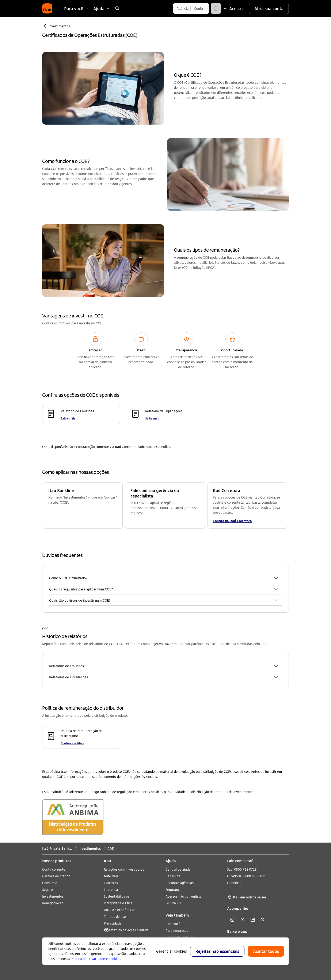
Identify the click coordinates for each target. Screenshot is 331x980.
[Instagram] (232, 866)
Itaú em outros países (247, 844)
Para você (173, 870)
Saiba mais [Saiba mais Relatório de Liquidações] (153, 418)
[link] (117, 8)
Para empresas (177, 877)
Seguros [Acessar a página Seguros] (48, 836)
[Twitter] (263, 866)
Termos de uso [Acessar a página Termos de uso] (115, 863)
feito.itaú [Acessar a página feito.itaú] (111, 822)
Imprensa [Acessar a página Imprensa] (111, 836)
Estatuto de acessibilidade (129, 876)
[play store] (242, 902)
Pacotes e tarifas (178, 890)
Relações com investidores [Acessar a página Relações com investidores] (124, 816)
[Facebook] (252, 866)
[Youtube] (242, 866)
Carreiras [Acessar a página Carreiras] (111, 829)
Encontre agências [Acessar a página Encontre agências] (180, 829)
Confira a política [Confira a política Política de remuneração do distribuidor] (73, 690)
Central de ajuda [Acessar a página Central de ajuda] (178, 816)
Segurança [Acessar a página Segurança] (174, 836)
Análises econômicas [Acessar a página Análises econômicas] (120, 856)
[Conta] (199, 8)
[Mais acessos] (233, 8)
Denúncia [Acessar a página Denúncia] (234, 829)
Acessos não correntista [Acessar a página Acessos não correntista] (184, 843)
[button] (269, 8)
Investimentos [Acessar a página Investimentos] (53, 843)
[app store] (242, 889)
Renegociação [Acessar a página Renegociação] (53, 849)
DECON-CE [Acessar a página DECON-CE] (174, 849)
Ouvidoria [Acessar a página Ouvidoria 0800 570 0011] (234, 822)
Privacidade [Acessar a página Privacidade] (113, 870)
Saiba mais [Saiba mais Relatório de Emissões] (68, 418)
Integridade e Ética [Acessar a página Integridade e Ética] (118, 849)
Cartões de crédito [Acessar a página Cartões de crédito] (56, 822)
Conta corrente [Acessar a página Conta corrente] (54, 816)
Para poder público (180, 884)
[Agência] (183, 8)
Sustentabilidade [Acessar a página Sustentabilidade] (117, 843)
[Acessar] (216, 8)
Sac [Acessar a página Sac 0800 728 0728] (230, 816)
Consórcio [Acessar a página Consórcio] (50, 829)
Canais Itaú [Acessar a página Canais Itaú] (174, 822)
